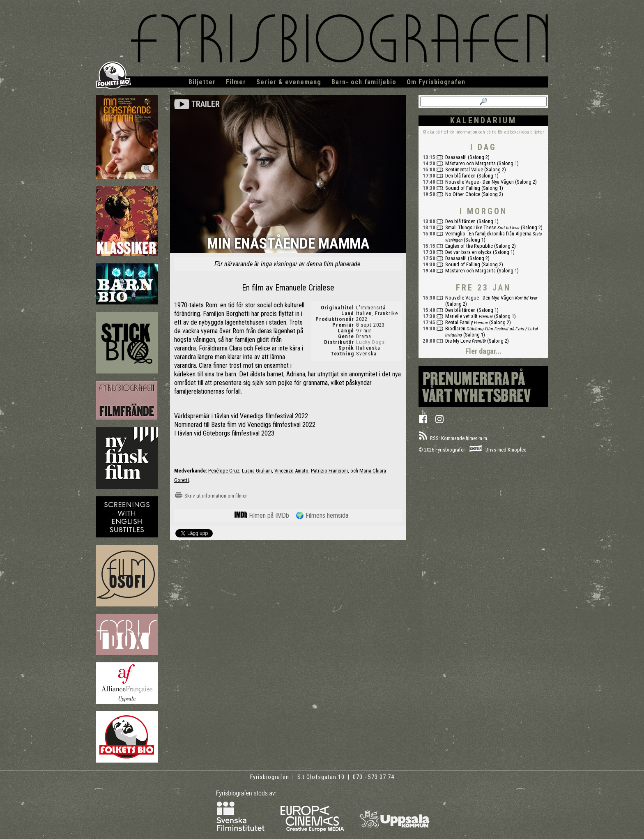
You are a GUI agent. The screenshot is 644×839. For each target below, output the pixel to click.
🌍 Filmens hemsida (322, 515)
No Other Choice (463, 194)
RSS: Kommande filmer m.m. (453, 438)
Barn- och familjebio (364, 82)
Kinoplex (517, 450)
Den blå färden (460, 176)
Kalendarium (483, 120)
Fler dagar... (483, 351)
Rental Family (459, 322)
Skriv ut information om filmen (211, 496)
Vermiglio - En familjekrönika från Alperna (488, 234)
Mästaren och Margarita (470, 163)
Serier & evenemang (289, 82)
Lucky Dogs (370, 342)
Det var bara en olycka (468, 252)
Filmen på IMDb (262, 515)
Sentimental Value (464, 169)
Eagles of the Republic (469, 246)
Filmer (236, 82)
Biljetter (202, 82)
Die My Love (458, 341)
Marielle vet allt (461, 316)
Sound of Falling (463, 188)
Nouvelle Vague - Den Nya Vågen (480, 182)
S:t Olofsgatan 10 (322, 777)
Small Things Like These (471, 227)
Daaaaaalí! (456, 157)
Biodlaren (455, 328)
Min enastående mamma (288, 244)
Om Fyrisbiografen (436, 82)
